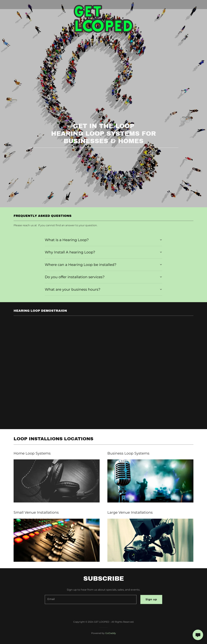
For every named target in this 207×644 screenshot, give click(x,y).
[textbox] (91, 599)
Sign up (151, 599)
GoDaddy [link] (111, 633)
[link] (104, 4)
